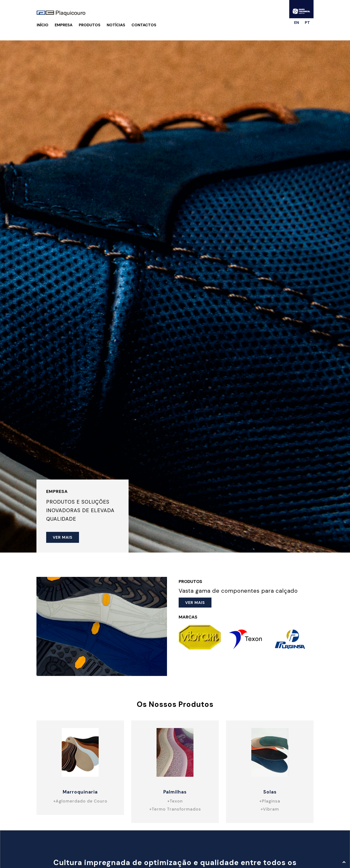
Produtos (90, 25)
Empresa (64, 25)
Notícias (116, 25)
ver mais (63, 537)
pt (307, 23)
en (297, 23)
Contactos (144, 25)
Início (43, 25)
